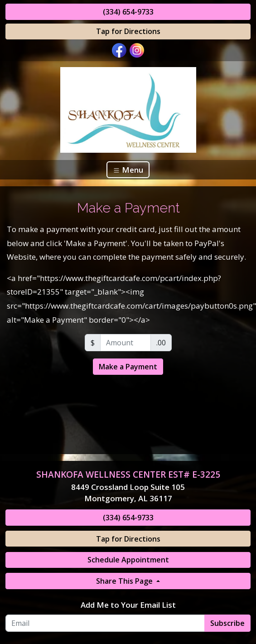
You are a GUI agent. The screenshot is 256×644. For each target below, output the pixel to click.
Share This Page (125, 581)
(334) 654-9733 (128, 12)
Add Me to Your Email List (128, 605)
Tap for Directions (128, 31)
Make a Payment (128, 367)
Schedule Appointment (128, 560)
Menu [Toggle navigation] (128, 170)
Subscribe (227, 623)
